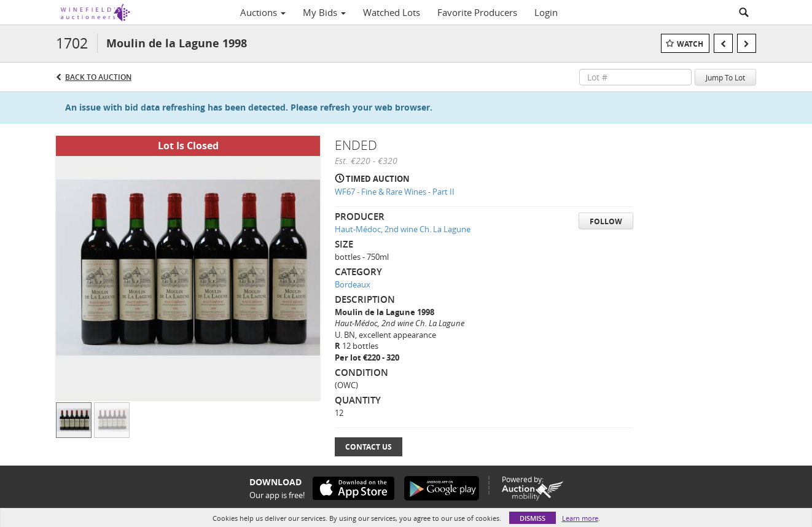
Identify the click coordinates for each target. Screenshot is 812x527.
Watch (690, 44)
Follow (606, 221)
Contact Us (369, 447)
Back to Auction (98, 77)
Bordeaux (353, 284)
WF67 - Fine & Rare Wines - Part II (395, 192)
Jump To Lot (725, 77)
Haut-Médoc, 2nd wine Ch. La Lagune (403, 229)
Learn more (580, 518)
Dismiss (533, 518)
